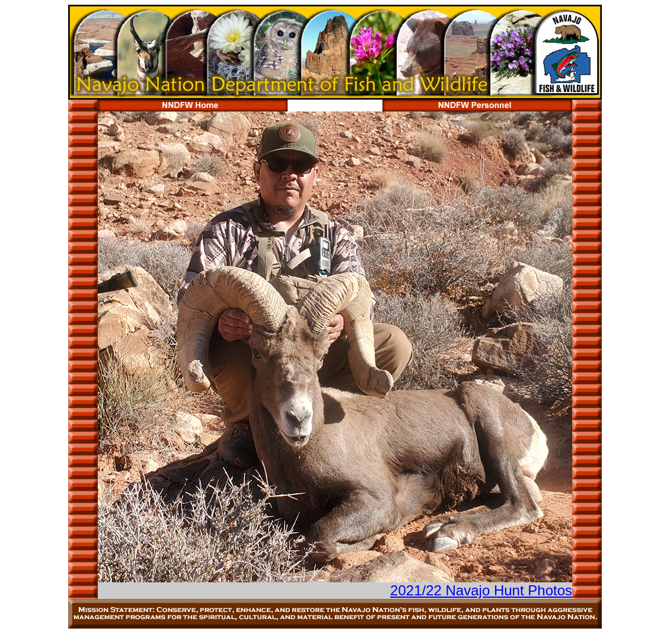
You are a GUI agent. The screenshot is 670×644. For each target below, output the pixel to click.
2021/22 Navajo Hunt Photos (481, 590)
